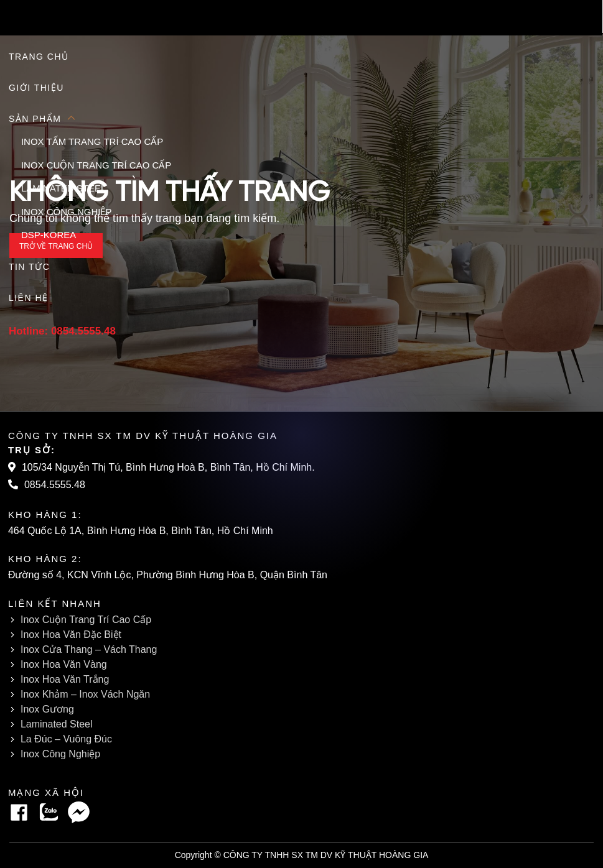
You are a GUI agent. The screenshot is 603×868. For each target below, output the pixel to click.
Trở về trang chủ (56, 246)
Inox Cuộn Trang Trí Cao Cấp (87, 620)
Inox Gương (47, 709)
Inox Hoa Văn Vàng (63, 664)
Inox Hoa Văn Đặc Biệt (72, 635)
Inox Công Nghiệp (61, 754)
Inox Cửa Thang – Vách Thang (90, 649)
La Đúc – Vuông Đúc (68, 739)
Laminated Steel (58, 724)
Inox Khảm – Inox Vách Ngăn (84, 694)
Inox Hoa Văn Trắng (65, 679)
